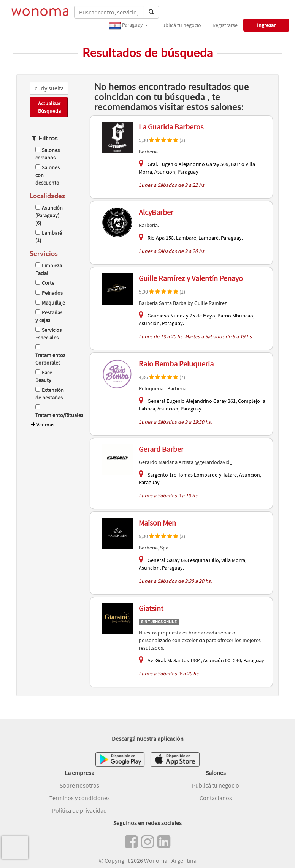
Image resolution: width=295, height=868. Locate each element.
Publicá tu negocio (180, 25)
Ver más (42, 425)
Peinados (49, 293)
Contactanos (216, 798)
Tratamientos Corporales (50, 355)
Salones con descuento (48, 175)
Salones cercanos (48, 154)
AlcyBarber (156, 212)
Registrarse (225, 25)
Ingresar (266, 25)
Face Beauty (44, 376)
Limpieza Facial (49, 269)
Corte (45, 283)
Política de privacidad (79, 810)
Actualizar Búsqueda (49, 107)
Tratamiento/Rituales (51, 411)
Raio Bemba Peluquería (176, 364)
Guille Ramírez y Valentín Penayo (191, 278)
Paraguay (128, 25)
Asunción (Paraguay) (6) (49, 215)
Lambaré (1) (49, 237)
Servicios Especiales (48, 334)
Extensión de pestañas (50, 394)
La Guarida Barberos (171, 127)
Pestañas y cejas (49, 316)
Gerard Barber (161, 449)
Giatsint (151, 608)
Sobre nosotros (79, 785)
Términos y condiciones (80, 798)
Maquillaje (50, 303)
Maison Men (157, 523)
